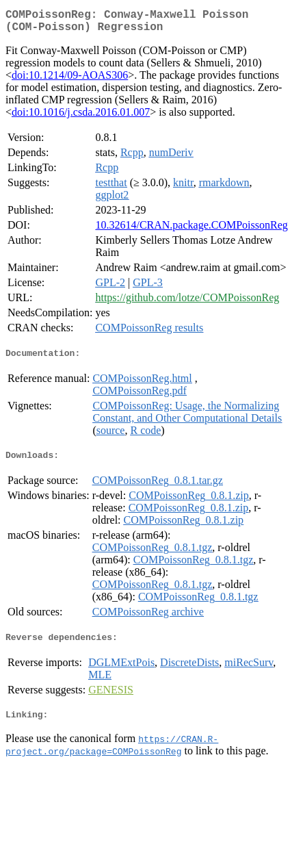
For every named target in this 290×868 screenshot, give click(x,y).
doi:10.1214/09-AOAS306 (70, 80)
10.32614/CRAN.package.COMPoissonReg (191, 230)
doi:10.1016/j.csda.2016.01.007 (81, 117)
